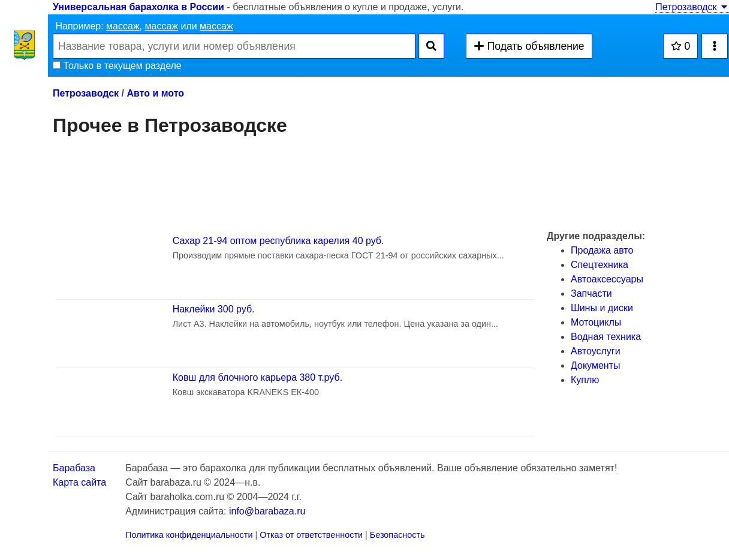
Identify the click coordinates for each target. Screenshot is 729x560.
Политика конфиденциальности (189, 535)
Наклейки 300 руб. (214, 309)
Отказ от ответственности (311, 535)
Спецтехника (600, 265)
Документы (595, 365)
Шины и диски (602, 308)
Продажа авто (602, 250)
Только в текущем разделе (117, 66)
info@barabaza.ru (267, 511)
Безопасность (397, 535)
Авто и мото (155, 93)
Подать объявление (529, 46)
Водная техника (606, 337)
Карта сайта (79, 482)
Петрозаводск (692, 7)
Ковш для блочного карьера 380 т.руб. (257, 377)
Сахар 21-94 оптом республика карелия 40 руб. (278, 241)
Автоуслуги (596, 351)
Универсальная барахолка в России (138, 7)
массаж (123, 26)
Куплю (585, 380)
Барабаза (74, 468)
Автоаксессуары (607, 279)
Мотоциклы (596, 322)
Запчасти (591, 293)
